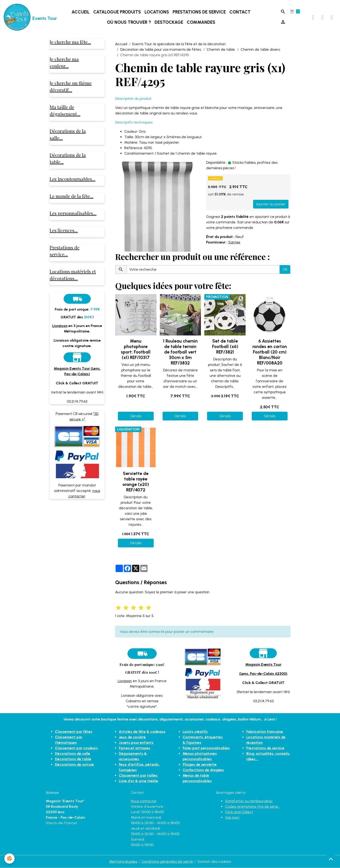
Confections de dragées (204, 770)
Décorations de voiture (75, 764)
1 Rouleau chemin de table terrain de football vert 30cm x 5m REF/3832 (180, 352)
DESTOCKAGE (169, 22)
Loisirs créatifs (195, 732)
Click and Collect (239, 812)
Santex (234, 242)
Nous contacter (144, 801)
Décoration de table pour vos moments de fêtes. (161, 49)
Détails (136, 416)
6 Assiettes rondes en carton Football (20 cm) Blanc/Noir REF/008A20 (270, 352)
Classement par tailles (138, 775)
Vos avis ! (232, 817)
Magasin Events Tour (263, 664)
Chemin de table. (221, 49)
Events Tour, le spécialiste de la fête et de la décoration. (179, 44)
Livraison (125, 681)
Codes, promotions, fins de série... (253, 806)
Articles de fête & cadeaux (142, 732)
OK (285, 269)
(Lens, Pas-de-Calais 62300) (263, 674)
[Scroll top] (331, 859)
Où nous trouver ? (129, 22)
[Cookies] (10, 859)
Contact (240, 12)
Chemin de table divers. (261, 49)
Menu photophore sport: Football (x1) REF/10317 (136, 349)
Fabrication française (265, 732)
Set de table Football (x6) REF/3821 (225, 347)
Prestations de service (199, 12)
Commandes (201, 22)
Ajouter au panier (271, 204)
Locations (157, 12)
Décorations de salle (73, 753)
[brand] (25, 17)
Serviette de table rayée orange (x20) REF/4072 (136, 482)
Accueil (81, 12)
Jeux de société (132, 737)
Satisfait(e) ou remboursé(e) (249, 801)
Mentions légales (123, 861)
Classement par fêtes (74, 732)
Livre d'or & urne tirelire (139, 781)
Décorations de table (73, 759)
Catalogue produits (117, 12)
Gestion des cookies (214, 861)
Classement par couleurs (76, 748)
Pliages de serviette (200, 764)
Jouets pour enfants (136, 743)
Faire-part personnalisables (206, 748)
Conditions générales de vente (167, 861)
